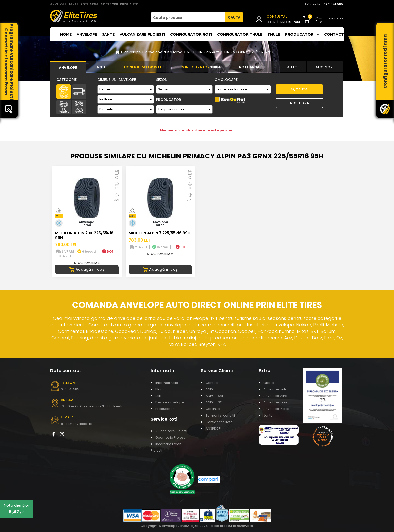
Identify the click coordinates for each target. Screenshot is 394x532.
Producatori (165, 409)
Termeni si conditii (220, 415)
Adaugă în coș (87, 269)
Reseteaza (300, 103)
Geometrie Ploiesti (170, 437)
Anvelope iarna (276, 402)
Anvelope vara (275, 396)
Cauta (299, 89)
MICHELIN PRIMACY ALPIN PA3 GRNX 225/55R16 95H (231, 52)
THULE (274, 34)
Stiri (158, 396)
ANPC (210, 389)
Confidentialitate (219, 422)
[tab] (68, 67)
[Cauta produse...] (188, 17)
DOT (108, 251)
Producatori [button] (302, 34)
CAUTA (234, 17)
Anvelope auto (275, 389)
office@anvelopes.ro (77, 424)
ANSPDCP (213, 428)
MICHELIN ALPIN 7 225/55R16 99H (160, 233)
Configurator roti (191, 34)
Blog (159, 389)
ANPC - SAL (214, 396)
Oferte (269, 383)
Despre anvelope (170, 402)
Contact (334, 34)
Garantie (213, 409)
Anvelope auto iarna (164, 52)
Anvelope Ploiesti (277, 409)
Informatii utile (167, 383)
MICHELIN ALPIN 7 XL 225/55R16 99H (84, 235)
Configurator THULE (240, 34)
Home (66, 34)
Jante (108, 34)
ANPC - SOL (215, 402)
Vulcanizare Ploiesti (142, 34)
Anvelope (87, 34)
